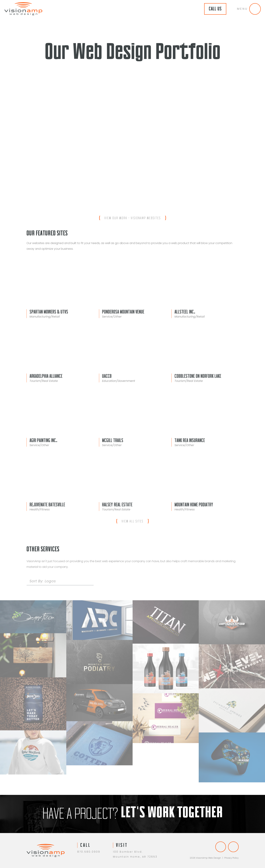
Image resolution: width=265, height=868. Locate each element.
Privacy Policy (231, 858)
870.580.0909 (89, 852)
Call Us (215, 9)
